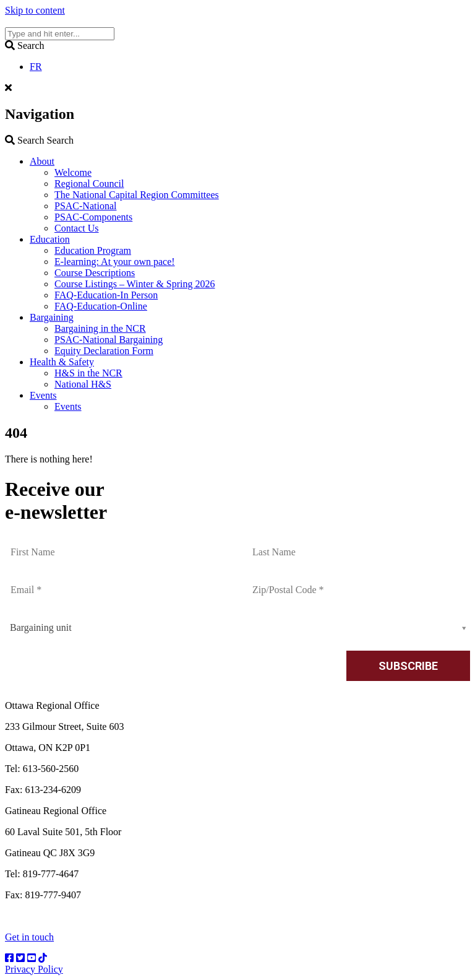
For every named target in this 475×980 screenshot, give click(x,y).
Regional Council (89, 184)
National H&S (83, 384)
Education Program (93, 250)
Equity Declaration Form (104, 351)
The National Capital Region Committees (137, 195)
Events (43, 395)
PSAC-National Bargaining (109, 340)
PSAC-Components (93, 217)
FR (36, 67)
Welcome (73, 172)
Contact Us (77, 228)
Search (39, 140)
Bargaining (52, 317)
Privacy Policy (34, 969)
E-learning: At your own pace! (115, 262)
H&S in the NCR (88, 373)
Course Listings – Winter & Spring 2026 (135, 284)
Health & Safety (62, 362)
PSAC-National (85, 206)
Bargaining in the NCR (100, 328)
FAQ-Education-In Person (106, 295)
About (42, 161)
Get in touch (29, 937)
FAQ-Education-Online (101, 306)
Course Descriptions (95, 273)
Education (50, 239)
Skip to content (35, 10)
